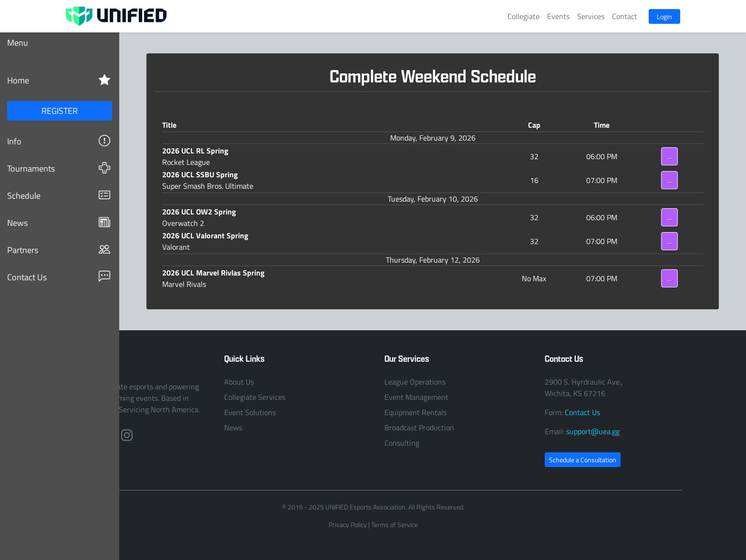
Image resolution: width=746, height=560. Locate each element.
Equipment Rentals (415, 412)
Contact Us (59, 277)
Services (591, 16)
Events (558, 16)
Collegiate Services (255, 397)
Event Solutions (250, 412)
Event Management (416, 397)
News (59, 222)
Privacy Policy (348, 524)
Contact (625, 16)
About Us (239, 382)
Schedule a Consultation (583, 460)
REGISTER (60, 111)
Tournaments (59, 168)
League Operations (415, 382)
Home (59, 80)
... (669, 156)
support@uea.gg (593, 431)
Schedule (59, 195)
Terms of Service (394, 524)
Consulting (402, 443)
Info (59, 141)
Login (664, 16)
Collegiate (523, 16)
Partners (59, 249)
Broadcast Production (419, 428)
